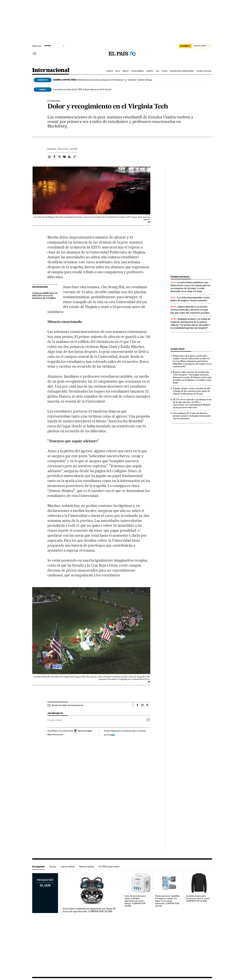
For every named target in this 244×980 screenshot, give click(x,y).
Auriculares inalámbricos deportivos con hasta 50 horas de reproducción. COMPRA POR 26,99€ (89, 910)
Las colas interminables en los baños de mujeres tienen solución (190, 299)
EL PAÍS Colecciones (109, 867)
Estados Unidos (55, 720)
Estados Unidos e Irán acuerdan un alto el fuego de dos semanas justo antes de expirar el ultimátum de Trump (192, 391)
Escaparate (38, 867)
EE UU (118, 71)
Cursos (53, 867)
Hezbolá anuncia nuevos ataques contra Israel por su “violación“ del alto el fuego (103, 80)
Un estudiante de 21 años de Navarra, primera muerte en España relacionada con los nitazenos (192, 416)
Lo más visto (178, 349)
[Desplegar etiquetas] (148, 720)
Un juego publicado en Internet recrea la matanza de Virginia (45, 296)
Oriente (150, 71)
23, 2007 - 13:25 (68, 149)
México (126, 71)
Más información (56, 734)
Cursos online (68, 867)
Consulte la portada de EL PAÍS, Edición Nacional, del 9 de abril (82, 89)
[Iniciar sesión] (202, 46)
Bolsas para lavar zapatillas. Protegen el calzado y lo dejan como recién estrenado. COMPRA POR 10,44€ (168, 901)
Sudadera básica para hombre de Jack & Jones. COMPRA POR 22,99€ (198, 898)
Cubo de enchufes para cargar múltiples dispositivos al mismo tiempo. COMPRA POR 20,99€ (135, 901)
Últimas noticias (204, 71)
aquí (113, 735)
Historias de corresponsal (182, 71)
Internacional (51, 70)
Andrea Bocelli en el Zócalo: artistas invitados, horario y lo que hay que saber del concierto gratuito (190, 310)
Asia (157, 71)
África (165, 71)
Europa (110, 71)
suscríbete (185, 46)
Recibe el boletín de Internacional (67, 705)
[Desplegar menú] (35, 54)
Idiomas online (87, 867)
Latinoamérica (137, 71)
